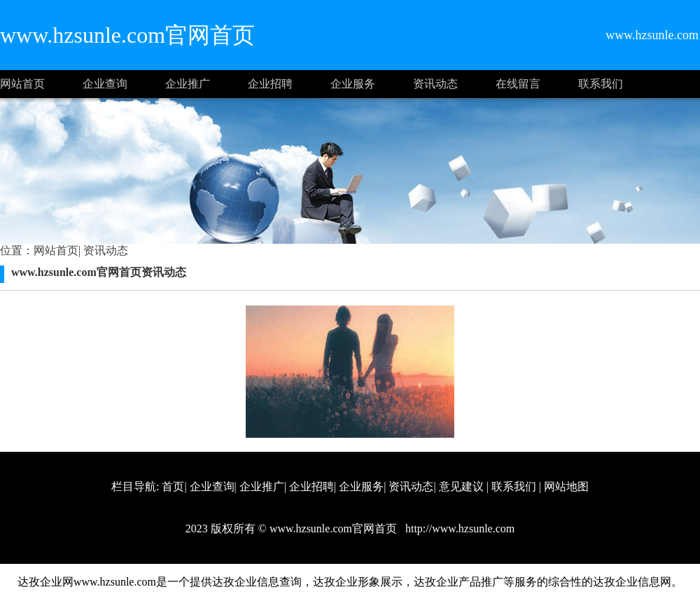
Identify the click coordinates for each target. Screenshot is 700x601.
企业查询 (105, 84)
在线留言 (518, 84)
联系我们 (601, 84)
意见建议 (461, 486)
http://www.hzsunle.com (458, 529)
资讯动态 (435, 84)
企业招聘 (270, 84)
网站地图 (566, 486)
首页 (173, 486)
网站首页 (22, 84)
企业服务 (353, 84)
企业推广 (188, 84)
